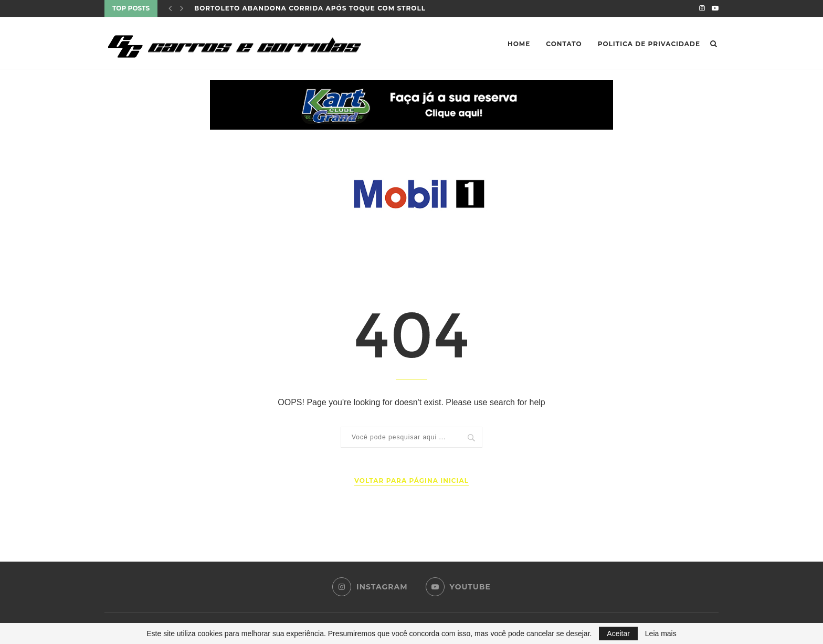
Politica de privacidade (649, 44)
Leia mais (661, 634)
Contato (564, 44)
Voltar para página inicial (411, 481)
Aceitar (618, 634)
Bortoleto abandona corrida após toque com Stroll (310, 8)
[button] (411, 105)
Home (519, 44)
